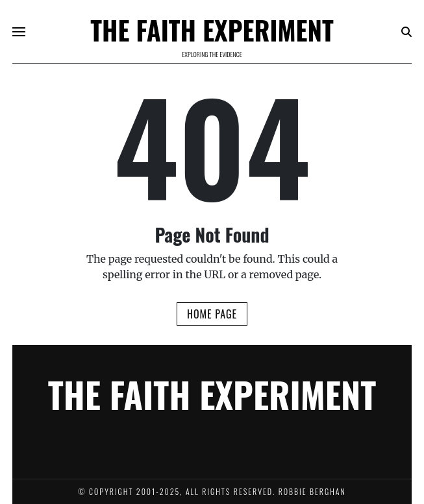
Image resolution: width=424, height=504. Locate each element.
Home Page (212, 314)
